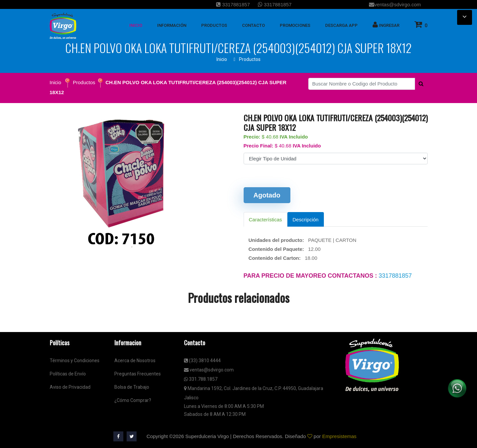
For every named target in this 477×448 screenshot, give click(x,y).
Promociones (295, 25)
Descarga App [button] (341, 25)
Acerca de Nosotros (135, 361)
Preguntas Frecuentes (138, 374)
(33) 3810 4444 (202, 361)
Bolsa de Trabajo (132, 387)
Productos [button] (214, 25)
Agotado (267, 195)
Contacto (253, 25)
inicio (136, 25)
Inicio (222, 59)
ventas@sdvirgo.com (395, 4)
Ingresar (386, 25)
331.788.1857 (201, 379)
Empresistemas (339, 436)
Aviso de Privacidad (70, 387)
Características (266, 220)
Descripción (306, 220)
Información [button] (172, 25)
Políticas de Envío (68, 374)
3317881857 (233, 4)
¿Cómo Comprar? (133, 400)
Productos (250, 59)
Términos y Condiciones (75, 361)
